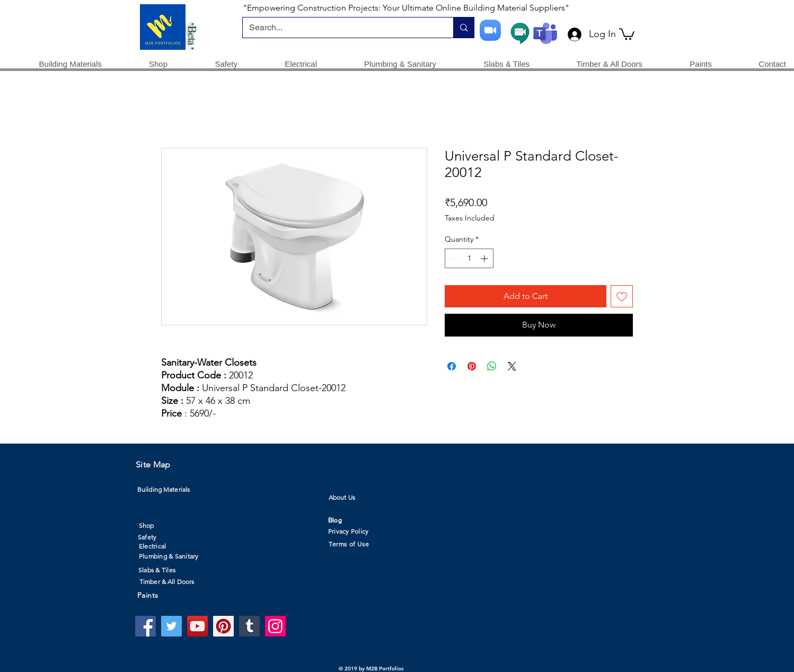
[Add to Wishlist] (622, 296)
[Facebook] (145, 626)
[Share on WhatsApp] (492, 366)
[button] (627, 33)
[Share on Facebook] (452, 366)
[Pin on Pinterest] (472, 366)
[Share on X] (512, 366)
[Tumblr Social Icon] (249, 626)
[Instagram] (275, 626)
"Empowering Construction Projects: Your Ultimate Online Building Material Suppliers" (406, 8)
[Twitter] (171, 626)
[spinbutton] (469, 258)
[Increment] (485, 258)
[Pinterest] (223, 626)
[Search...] (340, 28)
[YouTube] (197, 626)
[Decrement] (453, 258)
